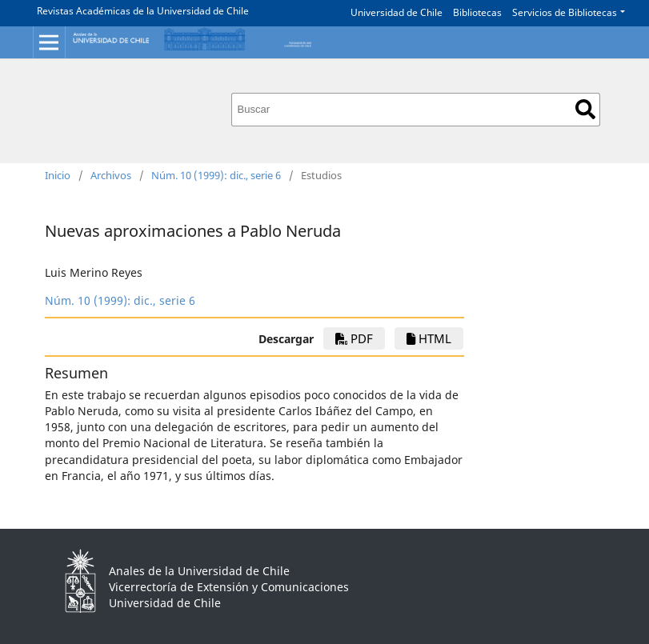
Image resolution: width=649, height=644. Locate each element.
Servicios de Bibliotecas (565, 12)
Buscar (585, 109)
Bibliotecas (477, 12)
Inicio (58, 175)
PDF (354, 338)
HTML (429, 338)
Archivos (111, 175)
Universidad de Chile (397, 12)
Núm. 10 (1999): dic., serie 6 (216, 175)
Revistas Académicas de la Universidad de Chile (143, 11)
